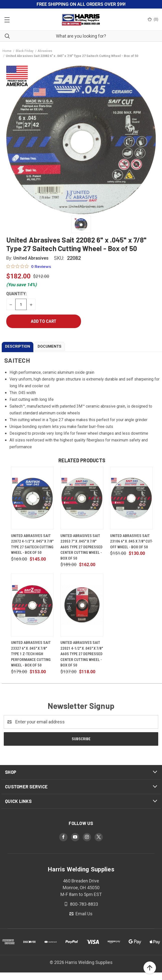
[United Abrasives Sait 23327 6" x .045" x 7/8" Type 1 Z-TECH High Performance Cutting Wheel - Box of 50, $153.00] (32, 605)
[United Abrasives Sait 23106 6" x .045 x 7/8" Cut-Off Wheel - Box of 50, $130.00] (131, 498)
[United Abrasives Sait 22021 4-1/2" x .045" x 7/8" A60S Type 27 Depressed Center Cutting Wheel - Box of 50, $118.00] (82, 605)
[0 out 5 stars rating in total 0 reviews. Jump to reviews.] (29, 266)
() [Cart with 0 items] (153, 19)
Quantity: (16, 294)
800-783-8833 (84, 904)
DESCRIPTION (18, 346)
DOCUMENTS (50, 346)
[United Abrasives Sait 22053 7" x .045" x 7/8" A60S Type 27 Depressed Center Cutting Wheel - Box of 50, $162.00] (82, 498)
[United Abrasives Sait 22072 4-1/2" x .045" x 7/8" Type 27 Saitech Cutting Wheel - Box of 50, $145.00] (32, 498)
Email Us (84, 914)
